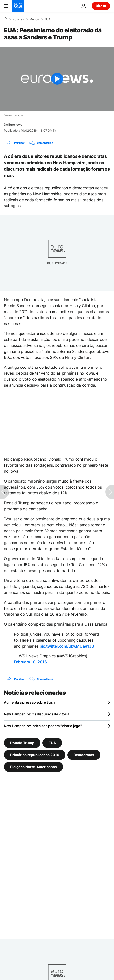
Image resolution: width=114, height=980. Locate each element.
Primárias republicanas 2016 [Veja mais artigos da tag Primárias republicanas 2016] (35, 755)
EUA (47, 19)
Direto (101, 6)
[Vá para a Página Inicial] (18, 6)
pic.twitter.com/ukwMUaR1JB (67, 646)
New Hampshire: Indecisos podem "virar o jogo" (43, 726)
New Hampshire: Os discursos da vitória (37, 714)
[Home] (5, 19)
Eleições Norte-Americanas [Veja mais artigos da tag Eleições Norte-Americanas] (34, 767)
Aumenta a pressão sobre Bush (29, 702)
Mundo (34, 19)
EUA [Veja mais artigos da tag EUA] (52, 743)
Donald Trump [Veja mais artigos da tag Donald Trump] (22, 743)
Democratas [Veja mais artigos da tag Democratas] (84, 755)
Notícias (18, 19)
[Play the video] (57, 79)
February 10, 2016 (30, 662)
